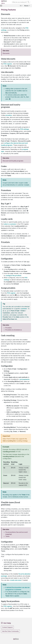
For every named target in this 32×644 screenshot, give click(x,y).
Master (27, 6)
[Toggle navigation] (1, 6)
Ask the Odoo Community (10, 631)
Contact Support (7, 627)
